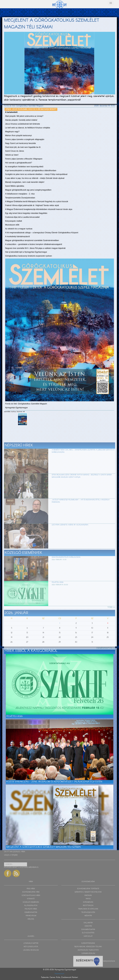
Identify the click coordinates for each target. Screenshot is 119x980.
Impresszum (59, 974)
